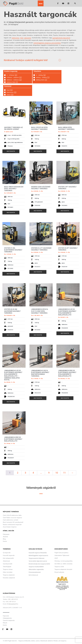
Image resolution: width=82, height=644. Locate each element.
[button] (41, 3)
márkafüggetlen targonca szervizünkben (47, 43)
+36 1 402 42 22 (13, 599)
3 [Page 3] (25, 473)
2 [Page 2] (18, 473)
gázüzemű (28, 38)
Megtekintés (11, 151)
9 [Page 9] (49, 473)
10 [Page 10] (57, 473)
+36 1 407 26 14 (11, 602)
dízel (22, 38)
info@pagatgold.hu (12, 604)
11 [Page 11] (64, 473)
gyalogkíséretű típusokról (61, 38)
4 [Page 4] (33, 473)
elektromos (16, 38)
